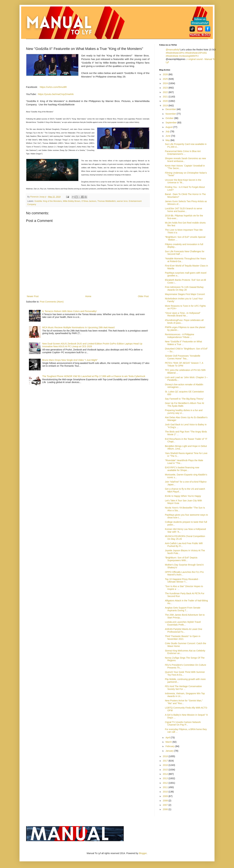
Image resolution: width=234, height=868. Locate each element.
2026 (166, 74)
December (171, 109)
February (170, 746)
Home (88, 296)
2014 (166, 774)
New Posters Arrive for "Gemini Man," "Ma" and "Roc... (184, 702)
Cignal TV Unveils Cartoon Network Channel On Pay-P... (183, 723)
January (170, 751)
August (169, 127)
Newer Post (33, 296)
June (168, 136)
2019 (166, 106)
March (169, 742)
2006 (166, 809)
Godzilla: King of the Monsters (48, 201)
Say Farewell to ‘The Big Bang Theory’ (184, 399)
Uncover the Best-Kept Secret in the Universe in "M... (183, 181)
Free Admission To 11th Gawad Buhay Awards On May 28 (184, 288)
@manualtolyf (173, 50)
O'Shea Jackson (89, 201)
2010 (166, 792)
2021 (166, 97)
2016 (166, 765)
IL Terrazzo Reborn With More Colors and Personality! (69, 311)
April (168, 738)
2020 (166, 101)
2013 (166, 778)
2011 (166, 787)
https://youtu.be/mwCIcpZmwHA (56, 94)
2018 (166, 756)
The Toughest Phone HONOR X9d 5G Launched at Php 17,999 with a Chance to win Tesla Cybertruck (94, 376)
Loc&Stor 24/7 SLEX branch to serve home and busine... (184, 210)
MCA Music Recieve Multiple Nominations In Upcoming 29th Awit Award (78, 327)
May (168, 140)
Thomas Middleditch (107, 201)
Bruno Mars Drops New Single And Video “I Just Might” (70, 360)
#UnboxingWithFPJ (189, 56)
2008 (166, 801)
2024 (166, 83)
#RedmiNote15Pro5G (196, 53)
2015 (166, 770)
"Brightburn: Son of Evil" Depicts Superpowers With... (181, 559)
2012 (166, 783)
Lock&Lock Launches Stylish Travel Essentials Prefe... (183, 623)
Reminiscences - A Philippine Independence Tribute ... (180, 336)
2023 (166, 88)
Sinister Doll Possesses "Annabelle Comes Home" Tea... (183, 357)
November (171, 114)
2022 (166, 92)
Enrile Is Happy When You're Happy (183, 496)
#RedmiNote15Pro (175, 53)
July (168, 131)
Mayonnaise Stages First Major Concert (185, 294)
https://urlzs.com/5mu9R (53, 87)
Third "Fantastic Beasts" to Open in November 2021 (183, 638)
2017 (166, 761)
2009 (166, 796)
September (171, 123)
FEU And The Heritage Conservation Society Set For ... (183, 688)
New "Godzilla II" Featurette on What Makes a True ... (183, 343)
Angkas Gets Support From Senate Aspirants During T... (183, 609)
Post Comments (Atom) (52, 302)
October (170, 118)
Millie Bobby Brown (72, 201)
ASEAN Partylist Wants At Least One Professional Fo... (184, 630)
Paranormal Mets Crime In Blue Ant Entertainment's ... (183, 153)
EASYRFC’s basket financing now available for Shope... (182, 469)
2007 (166, 805)
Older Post (143, 296)
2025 (166, 79)
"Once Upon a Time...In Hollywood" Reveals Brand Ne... (183, 314)
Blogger (143, 853)
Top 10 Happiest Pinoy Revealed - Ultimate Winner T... (182, 581)
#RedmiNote (172, 56)
